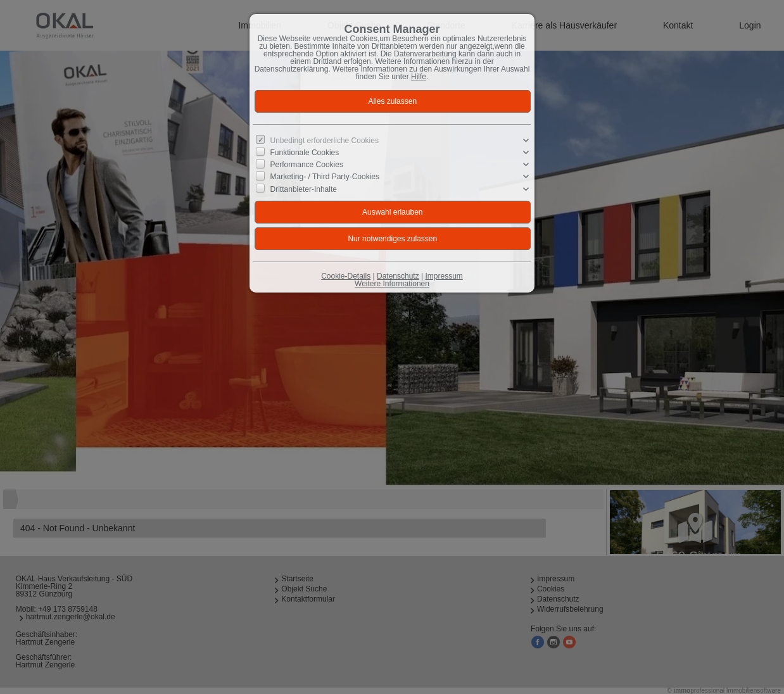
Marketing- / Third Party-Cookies (325, 177)
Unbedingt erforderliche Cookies (325, 141)
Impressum (444, 276)
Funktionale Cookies (305, 153)
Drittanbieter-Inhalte (304, 189)
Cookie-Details (346, 276)
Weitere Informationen (392, 284)
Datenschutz (398, 276)
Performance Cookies (307, 165)
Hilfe (419, 77)
